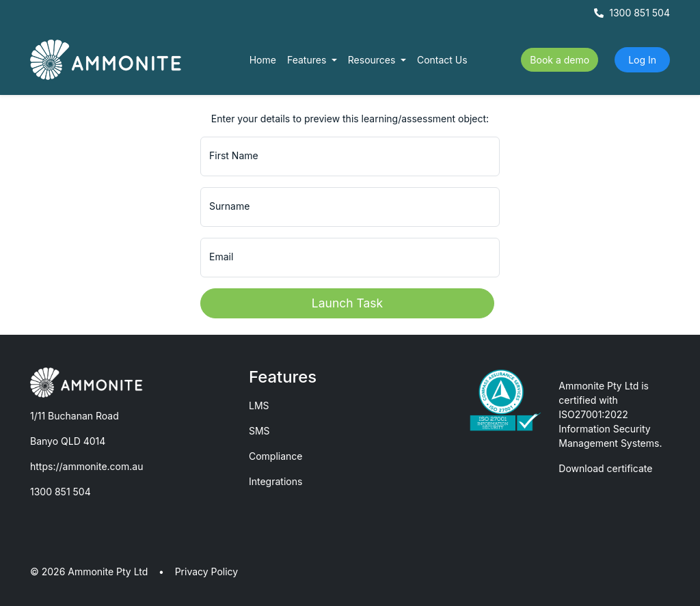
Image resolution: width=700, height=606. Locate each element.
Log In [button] (642, 60)
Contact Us (442, 60)
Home (263, 60)
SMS (259, 431)
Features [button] (308, 60)
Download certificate (605, 468)
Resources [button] (373, 60)
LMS (259, 405)
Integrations (275, 481)
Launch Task (347, 303)
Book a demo (560, 60)
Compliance (276, 456)
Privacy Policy (207, 571)
